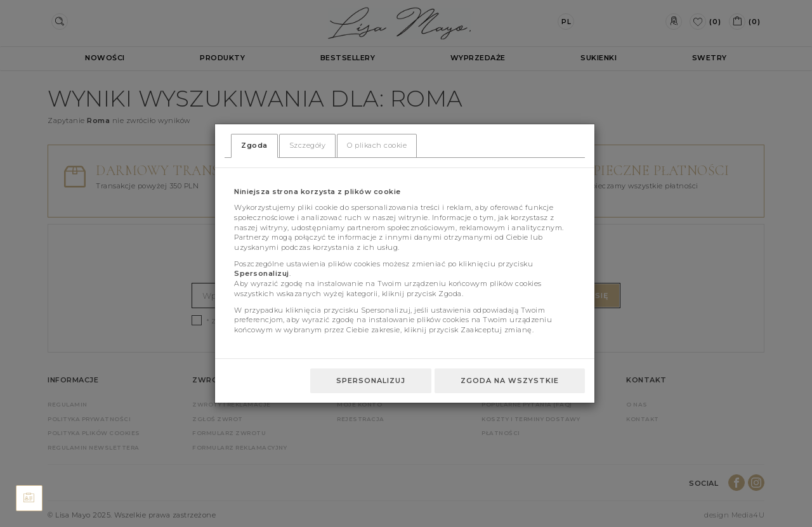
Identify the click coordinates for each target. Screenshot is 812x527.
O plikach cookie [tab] (377, 145)
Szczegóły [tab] (308, 145)
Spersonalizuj (371, 381)
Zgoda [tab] (254, 145)
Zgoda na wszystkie (510, 381)
